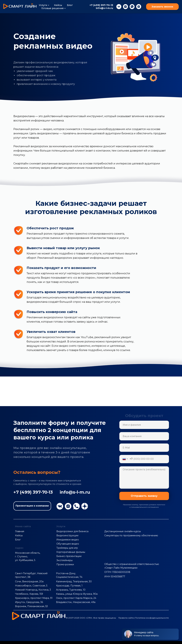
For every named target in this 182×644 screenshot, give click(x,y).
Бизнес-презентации (69, 556)
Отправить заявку (144, 496)
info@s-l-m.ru (104, 8)
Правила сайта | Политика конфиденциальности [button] (144, 618)
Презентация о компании (32, 506)
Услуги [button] (43, 5)
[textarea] (144, 477)
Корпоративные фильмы (71, 552)
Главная (20, 531)
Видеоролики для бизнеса (72, 531)
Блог (70, 5)
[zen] (139, 7)
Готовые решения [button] (52, 8)
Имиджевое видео (68, 540)
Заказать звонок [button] (162, 7)
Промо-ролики (65, 564)
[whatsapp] (132, 7)
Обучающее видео (68, 544)
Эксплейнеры (64, 560)
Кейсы (58, 5)
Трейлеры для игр (67, 548)
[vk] (119, 7)
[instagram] (125, 7)
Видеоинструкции (67, 535)
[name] (144, 425)
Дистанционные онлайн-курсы (123, 531)
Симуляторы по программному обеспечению (131, 535)
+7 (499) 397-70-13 (101, 5)
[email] (144, 448)
